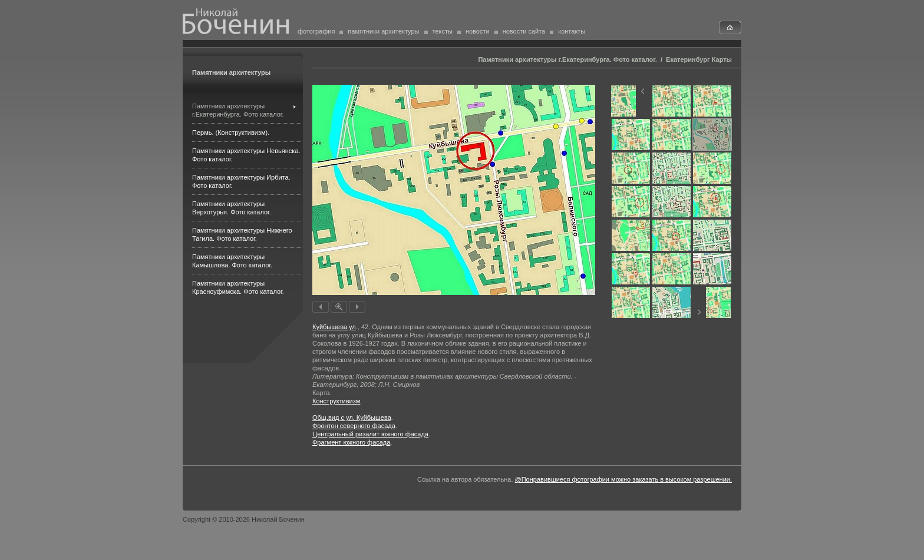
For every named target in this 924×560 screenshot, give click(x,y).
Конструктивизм (336, 401)
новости (478, 31)
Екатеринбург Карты (699, 59)
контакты (572, 31)
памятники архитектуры (383, 31)
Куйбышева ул (334, 327)
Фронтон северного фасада (354, 426)
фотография (316, 31)
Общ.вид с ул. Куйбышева (352, 417)
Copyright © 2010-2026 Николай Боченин (244, 519)
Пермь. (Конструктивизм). (231, 132)
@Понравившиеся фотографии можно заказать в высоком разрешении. (623, 479)
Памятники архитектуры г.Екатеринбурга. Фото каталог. (567, 59)
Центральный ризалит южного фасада (370, 434)
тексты (443, 31)
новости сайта (524, 31)
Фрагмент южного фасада (351, 442)
